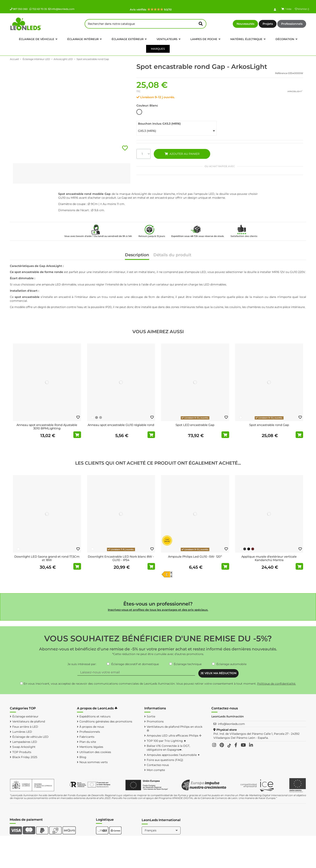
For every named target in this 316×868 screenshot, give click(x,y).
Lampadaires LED (25, 742)
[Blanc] (93, 417)
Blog (83, 757)
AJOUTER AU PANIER (182, 154)
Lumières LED (22, 732)
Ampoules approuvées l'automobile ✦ (173, 755)
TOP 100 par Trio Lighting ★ (166, 741)
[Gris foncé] (245, 549)
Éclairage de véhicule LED (30, 737)
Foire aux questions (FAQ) (165, 760)
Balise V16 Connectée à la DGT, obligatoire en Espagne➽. (168, 748)
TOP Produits (22, 752)
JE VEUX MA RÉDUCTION (218, 673)
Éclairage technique (188, 664)
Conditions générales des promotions (106, 721)
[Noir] (249, 549)
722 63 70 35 (38, 9)
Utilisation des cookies (95, 752)
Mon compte (156, 770)
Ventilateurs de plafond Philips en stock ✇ (175, 729)
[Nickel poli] (101, 417)
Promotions (155, 721)
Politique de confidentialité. (276, 684)
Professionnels (292, 24)
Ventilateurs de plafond (29, 721)
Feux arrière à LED (25, 727)
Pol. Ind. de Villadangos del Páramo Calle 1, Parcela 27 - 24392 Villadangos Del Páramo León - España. (256, 736)
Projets (268, 24)
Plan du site (88, 742)
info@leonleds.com (61, 9)
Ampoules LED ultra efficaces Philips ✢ (174, 736)
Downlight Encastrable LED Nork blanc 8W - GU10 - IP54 (121, 558)
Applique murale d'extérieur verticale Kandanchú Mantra (269, 558)
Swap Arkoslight (24, 747)
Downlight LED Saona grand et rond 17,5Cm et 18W (47, 558)
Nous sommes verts (94, 762)
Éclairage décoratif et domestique (135, 664)
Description (137, 255)
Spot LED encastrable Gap (195, 425)
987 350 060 (19, 9)
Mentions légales (91, 747)
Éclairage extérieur (25, 716)
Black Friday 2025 (25, 757)
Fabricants (87, 737)
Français (162, 830)
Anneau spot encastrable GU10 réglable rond (121, 425)
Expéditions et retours (95, 716)
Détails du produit (172, 255)
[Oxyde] (253, 549)
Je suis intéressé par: (82, 664)
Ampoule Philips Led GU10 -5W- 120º (195, 557)
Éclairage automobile (231, 664)
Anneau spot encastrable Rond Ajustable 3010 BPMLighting (47, 427)
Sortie (151, 716)
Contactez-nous (158, 765)
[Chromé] (97, 417)
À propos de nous (92, 727)
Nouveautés (245, 24)
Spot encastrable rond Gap (269, 425)
